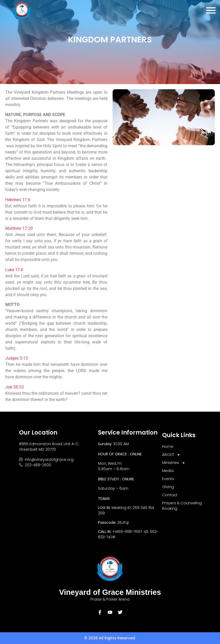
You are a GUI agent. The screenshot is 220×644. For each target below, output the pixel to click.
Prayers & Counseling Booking (182, 506)
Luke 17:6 (14, 270)
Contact (170, 495)
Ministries (174, 463)
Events (168, 479)
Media (168, 471)
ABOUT (171, 455)
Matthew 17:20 (19, 228)
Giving (168, 487)
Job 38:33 (14, 387)
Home (168, 447)
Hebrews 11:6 (18, 200)
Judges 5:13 (17, 358)
